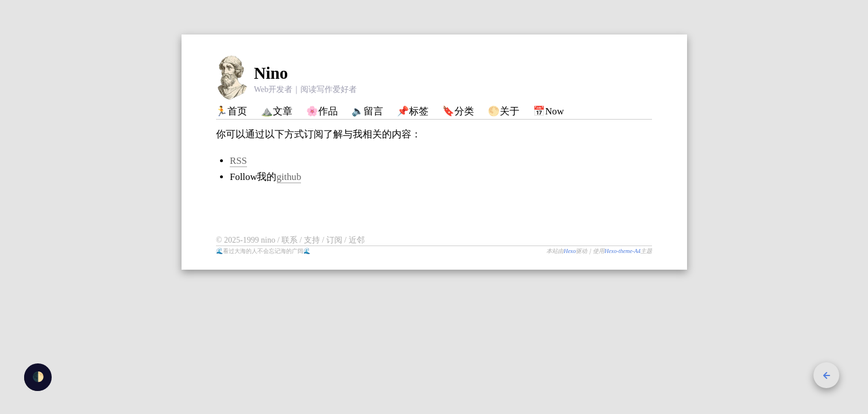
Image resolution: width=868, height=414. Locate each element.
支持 (313, 240)
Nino (271, 73)
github (289, 177)
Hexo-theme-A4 (622, 251)
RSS (238, 161)
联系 (291, 240)
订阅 (335, 240)
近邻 (357, 240)
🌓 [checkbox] (38, 377)
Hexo (570, 251)
